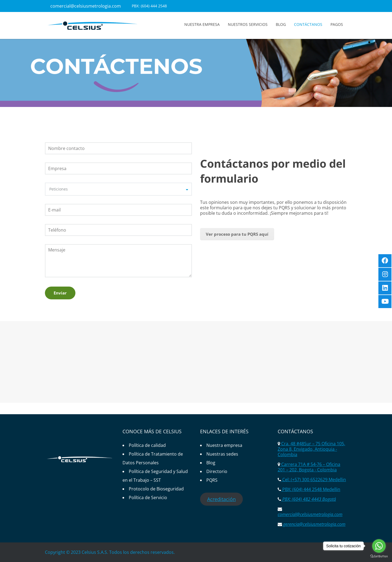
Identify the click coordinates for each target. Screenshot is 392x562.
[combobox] (118, 189)
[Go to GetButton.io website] (379, 556)
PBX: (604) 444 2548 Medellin (311, 489)
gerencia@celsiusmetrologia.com (314, 524)
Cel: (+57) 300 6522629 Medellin (314, 480)
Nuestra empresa (202, 24)
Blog (281, 24)
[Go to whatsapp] (379, 546)
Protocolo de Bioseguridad (156, 489)
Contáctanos (308, 24)
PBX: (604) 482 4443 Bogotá (309, 499)
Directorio (217, 471)
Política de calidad (147, 445)
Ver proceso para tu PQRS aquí (237, 234)
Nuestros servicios (248, 24)
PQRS (212, 480)
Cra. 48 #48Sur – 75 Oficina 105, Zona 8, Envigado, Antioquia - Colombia (311, 449)
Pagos (337, 24)
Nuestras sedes (222, 454)
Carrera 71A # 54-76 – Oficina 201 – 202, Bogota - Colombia (309, 467)
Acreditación (221, 499)
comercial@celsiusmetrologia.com (86, 6)
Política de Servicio (148, 497)
